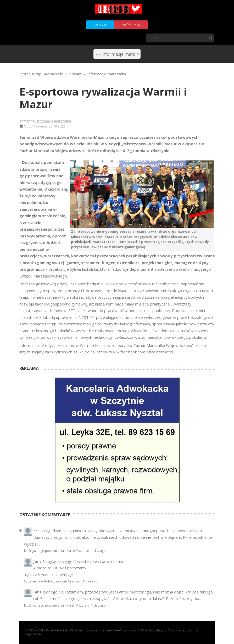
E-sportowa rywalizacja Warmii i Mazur (103, 98)
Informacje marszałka (54, 121)
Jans (37, 561)
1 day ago (98, 551)
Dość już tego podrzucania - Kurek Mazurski (56, 551)
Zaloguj (100, 25)
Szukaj (210, 38)
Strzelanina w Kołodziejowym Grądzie (52, 581)
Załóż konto (131, 25)
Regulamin (33, 634)
